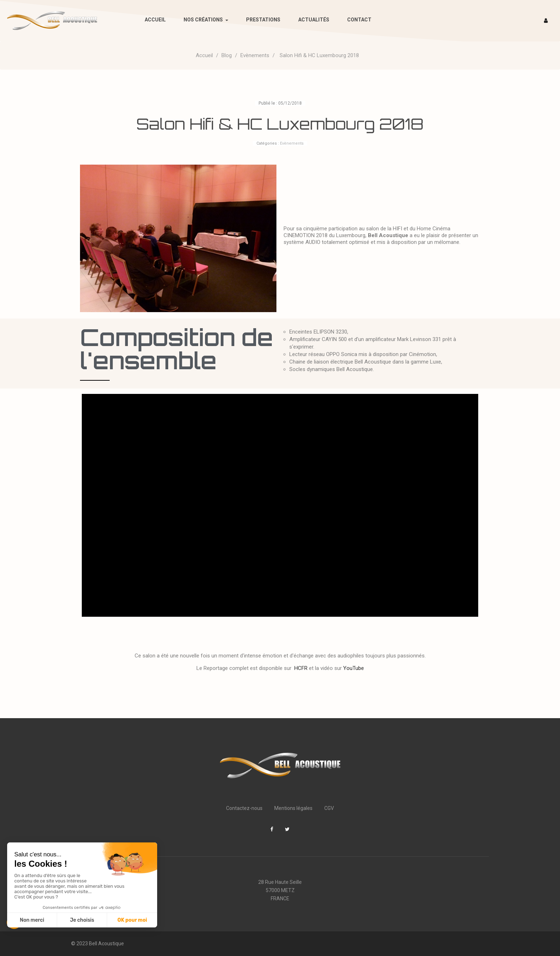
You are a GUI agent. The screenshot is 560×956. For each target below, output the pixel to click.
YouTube (354, 668)
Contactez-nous (244, 808)
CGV (329, 808)
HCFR (301, 668)
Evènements (292, 143)
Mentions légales (293, 808)
